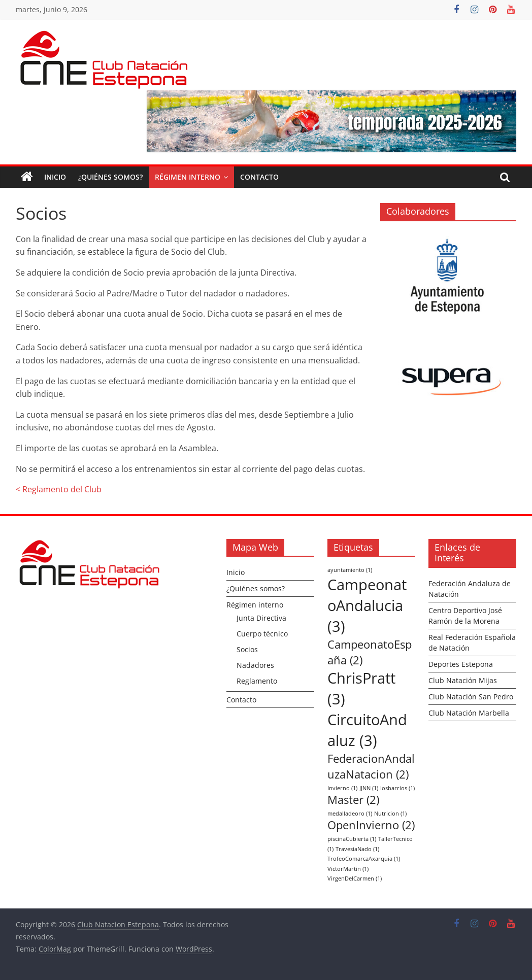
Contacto (259, 177)
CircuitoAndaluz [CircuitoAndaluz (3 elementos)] (367, 730)
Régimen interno (188, 177)
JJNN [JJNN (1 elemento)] (369, 788)
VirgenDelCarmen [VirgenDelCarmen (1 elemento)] (355, 878)
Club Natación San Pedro (471, 697)
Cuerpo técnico (262, 634)
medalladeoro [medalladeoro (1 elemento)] (350, 814)
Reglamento (257, 681)
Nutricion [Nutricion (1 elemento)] (390, 814)
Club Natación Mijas (463, 680)
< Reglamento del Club (59, 489)
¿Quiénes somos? (110, 177)
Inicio (55, 177)
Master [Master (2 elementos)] (353, 800)
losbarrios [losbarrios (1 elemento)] (397, 788)
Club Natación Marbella (469, 713)
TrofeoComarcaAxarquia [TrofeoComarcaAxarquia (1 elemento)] (364, 859)
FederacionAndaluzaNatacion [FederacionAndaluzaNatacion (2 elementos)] (371, 766)
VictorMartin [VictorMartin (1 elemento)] (348, 869)
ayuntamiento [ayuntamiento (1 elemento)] (350, 570)
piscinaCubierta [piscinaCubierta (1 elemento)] (352, 839)
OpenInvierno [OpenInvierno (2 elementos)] (371, 825)
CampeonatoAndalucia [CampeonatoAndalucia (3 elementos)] (367, 605)
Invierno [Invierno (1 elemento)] (342, 788)
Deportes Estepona (461, 664)
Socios (247, 649)
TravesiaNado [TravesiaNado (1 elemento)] (357, 849)
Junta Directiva (261, 618)
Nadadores (255, 665)
